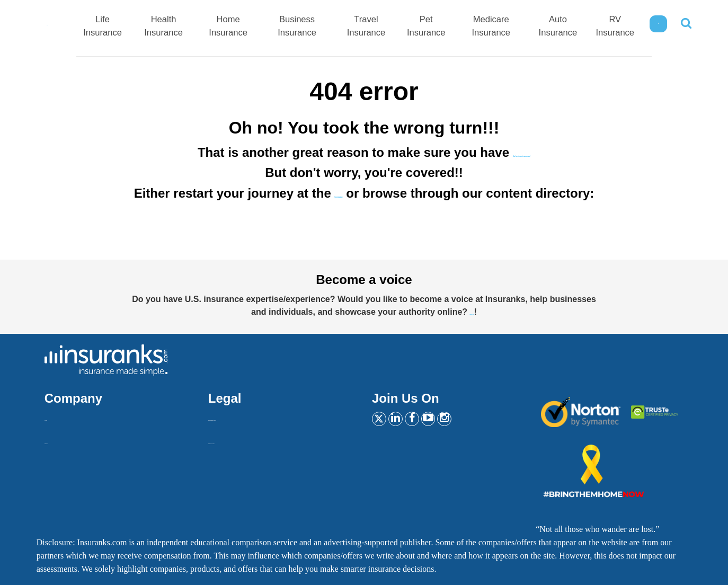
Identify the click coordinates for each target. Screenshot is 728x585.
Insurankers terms (238, 416)
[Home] (70, 25)
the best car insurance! (522, 152)
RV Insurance (615, 27)
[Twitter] (383, 421)
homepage (339, 193)
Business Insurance (327, 27)
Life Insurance (157, 27)
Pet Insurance (442, 27)
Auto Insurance (560, 27)
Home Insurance (268, 27)
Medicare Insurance (500, 27)
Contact (58, 440)
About (55, 416)
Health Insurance (213, 27)
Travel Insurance (386, 27)
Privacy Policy (233, 440)
